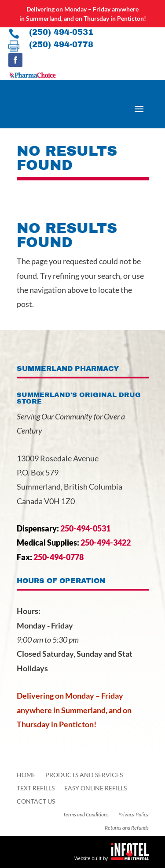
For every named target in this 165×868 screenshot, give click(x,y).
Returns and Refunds (127, 828)
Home (26, 775)
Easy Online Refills (95, 788)
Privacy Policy (134, 815)
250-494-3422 (106, 542)
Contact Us (36, 802)
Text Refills (36, 788)
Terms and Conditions (86, 815)
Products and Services (84, 775)
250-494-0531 (85, 528)
